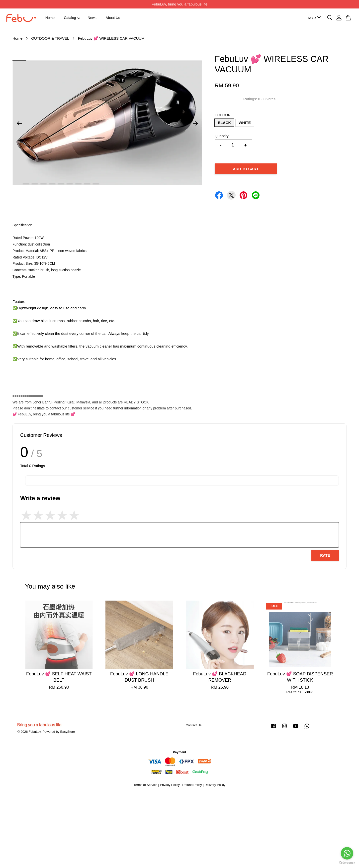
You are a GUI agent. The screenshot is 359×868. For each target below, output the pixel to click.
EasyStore (67, 732)
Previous (19, 124)
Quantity (222, 136)
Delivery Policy (215, 785)
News (92, 18)
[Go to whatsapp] (347, 853)
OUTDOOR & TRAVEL (50, 38)
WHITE (245, 123)
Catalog (72, 18)
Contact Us (194, 725)
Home (50, 18)
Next (195, 124)
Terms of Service (145, 785)
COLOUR (223, 115)
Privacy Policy (170, 785)
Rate (325, 555)
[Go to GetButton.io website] (347, 863)
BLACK (224, 123)
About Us (113, 18)
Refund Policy (192, 785)
